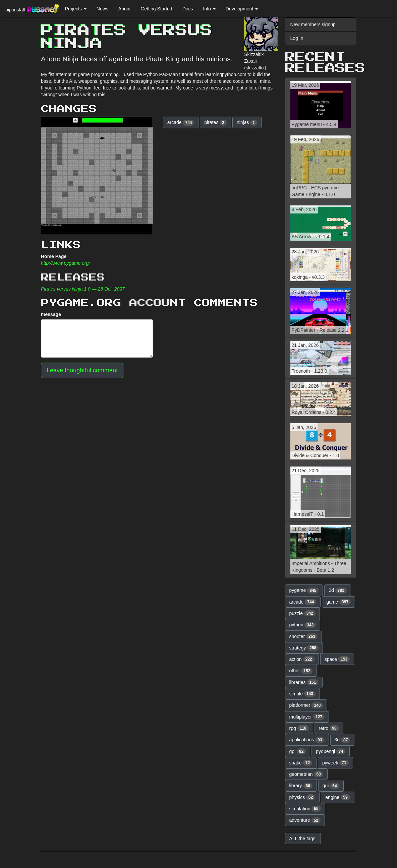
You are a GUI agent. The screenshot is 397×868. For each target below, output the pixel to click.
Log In (297, 38)
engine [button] (337, 797)
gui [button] (331, 786)
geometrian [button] (306, 774)
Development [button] (242, 9)
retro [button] (329, 728)
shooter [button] (304, 636)
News (102, 9)
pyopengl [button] (331, 751)
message (51, 314)
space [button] (337, 659)
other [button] (301, 671)
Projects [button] (75, 9)
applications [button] (307, 740)
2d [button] (338, 591)
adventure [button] (305, 820)
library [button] (301, 786)
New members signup (313, 24)
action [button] (302, 659)
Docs (188, 9)
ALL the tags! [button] (303, 839)
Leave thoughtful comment (82, 370)
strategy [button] (304, 648)
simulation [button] (305, 809)
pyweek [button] (335, 763)
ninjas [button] (247, 123)
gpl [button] (298, 751)
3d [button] (343, 740)
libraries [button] (304, 682)
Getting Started (156, 9)
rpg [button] (299, 728)
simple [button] (302, 694)
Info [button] (209, 9)
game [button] (338, 602)
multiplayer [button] (307, 717)
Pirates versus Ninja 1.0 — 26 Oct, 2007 (83, 289)
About (125, 9)
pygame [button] (304, 591)
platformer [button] (306, 705)
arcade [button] (181, 123)
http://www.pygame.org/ (65, 263)
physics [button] (302, 797)
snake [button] (301, 763)
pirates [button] (215, 123)
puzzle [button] (302, 613)
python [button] (303, 625)
